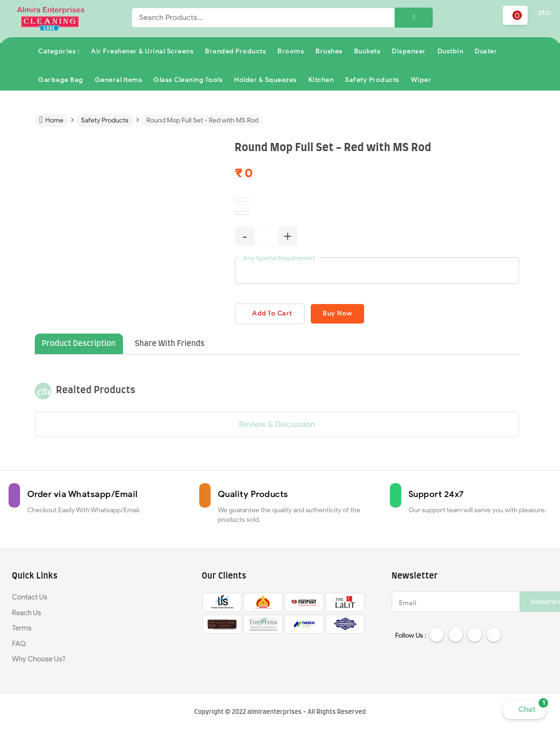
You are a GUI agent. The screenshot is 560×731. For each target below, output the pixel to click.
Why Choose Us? (39, 660)
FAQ (19, 644)
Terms (22, 629)
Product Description (79, 345)
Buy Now (344, 314)
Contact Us (30, 598)
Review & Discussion (277, 425)
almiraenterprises (275, 712)
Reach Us (26, 613)
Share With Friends (170, 345)
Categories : (59, 51)
